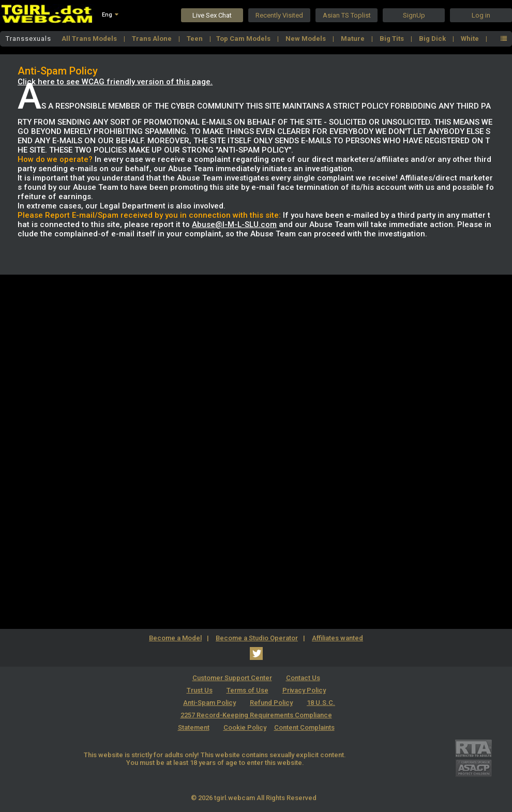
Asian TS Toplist (347, 15)
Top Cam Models (244, 39)
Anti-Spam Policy (209, 703)
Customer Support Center (232, 678)
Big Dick (433, 39)
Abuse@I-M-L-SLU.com (234, 224)
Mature (353, 39)
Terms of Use (247, 690)
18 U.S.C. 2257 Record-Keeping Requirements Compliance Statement (257, 715)
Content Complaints (304, 727)
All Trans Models (90, 39)
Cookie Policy (245, 727)
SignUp (414, 15)
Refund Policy (271, 703)
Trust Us (200, 690)
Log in (481, 15)
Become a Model (175, 638)
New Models (306, 39)
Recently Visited (279, 15)
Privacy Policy (304, 690)
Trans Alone (153, 39)
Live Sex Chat (212, 15)
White (471, 39)
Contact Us (303, 678)
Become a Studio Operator (257, 638)
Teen (195, 39)
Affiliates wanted (337, 638)
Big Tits (393, 39)
